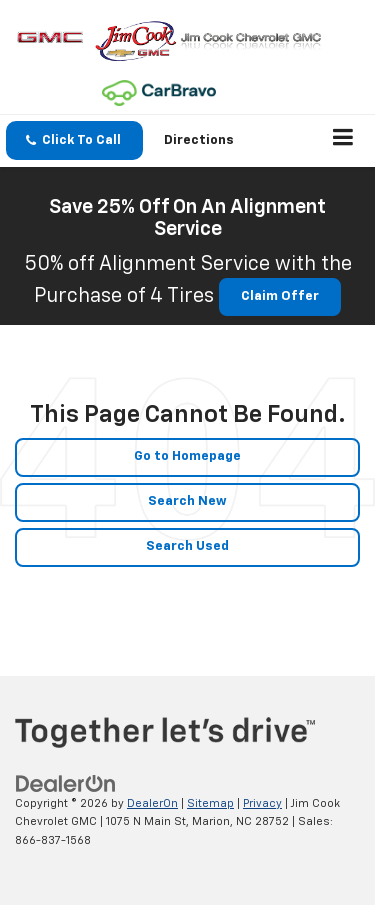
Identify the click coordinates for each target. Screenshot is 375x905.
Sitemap (210, 803)
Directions (199, 140)
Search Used (187, 546)
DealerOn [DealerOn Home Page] (152, 803)
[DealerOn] (66, 783)
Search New (187, 501)
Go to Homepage (187, 456)
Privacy (262, 803)
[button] (74, 140)
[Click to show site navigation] (343, 141)
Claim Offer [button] (280, 296)
